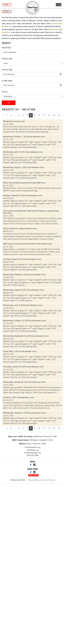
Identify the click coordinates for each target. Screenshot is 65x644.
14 (59, 115)
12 (49, 115)
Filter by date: (7, 70)
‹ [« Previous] (4, 115)
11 (44, 115)
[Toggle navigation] (59, 5)
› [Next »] (63, 115)
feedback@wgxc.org (33, 453)
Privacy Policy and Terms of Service (42, 480)
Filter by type (7, 59)
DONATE (7, 12)
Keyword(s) (6, 48)
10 (39, 115)
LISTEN (7, 5)
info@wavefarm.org (32, 447)
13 (54, 115)
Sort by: (5, 92)
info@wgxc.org (33, 450)
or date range (7, 81)
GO (9, 103)
